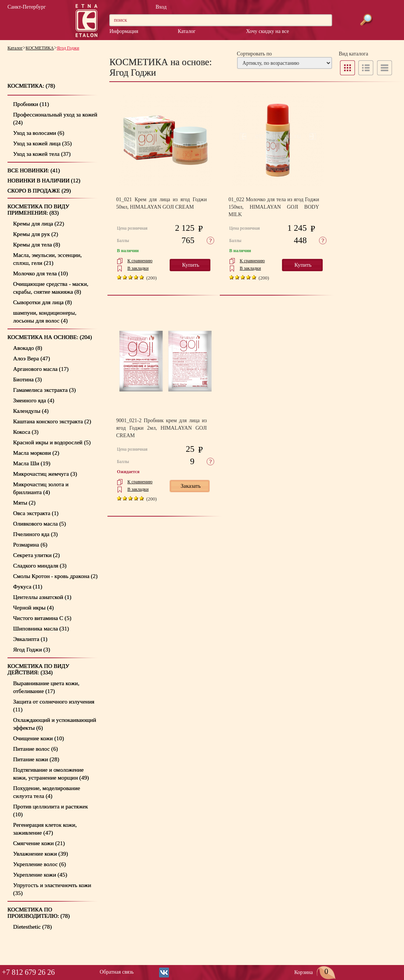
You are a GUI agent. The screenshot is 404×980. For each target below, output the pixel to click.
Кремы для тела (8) (37, 244)
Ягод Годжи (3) (32, 649)
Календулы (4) (31, 411)
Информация (124, 31)
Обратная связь (117, 972)
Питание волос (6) (36, 749)
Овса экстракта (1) (36, 513)
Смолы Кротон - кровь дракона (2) (55, 576)
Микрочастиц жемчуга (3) (45, 474)
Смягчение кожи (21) (39, 843)
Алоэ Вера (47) (32, 358)
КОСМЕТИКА (40, 48)
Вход (161, 7)
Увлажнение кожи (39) (41, 854)
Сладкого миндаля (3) (40, 565)
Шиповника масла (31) (41, 628)
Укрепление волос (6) (40, 864)
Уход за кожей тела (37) (42, 154)
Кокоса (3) (26, 432)
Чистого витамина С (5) (42, 618)
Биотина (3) (28, 379)
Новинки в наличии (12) (44, 181)
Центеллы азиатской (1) (42, 597)
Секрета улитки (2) (37, 555)
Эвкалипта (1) (30, 639)
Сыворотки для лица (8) (42, 302)
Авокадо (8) (28, 348)
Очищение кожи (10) (39, 738)
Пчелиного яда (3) (35, 534)
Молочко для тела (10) (40, 273)
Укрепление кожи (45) (40, 875)
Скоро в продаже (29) (39, 191)
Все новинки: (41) (34, 170)
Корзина (315, 972)
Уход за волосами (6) (39, 133)
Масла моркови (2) (36, 453)
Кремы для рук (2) (36, 234)
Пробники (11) (31, 104)
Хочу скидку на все (267, 31)
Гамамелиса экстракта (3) (44, 390)
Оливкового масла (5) (40, 524)
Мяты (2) (24, 503)
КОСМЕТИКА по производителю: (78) (39, 913)
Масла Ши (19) (32, 463)
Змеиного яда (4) (34, 400)
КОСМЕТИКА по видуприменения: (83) (38, 210)
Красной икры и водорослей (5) (52, 442)
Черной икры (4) (34, 607)
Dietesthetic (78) (32, 927)
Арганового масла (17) (41, 369)
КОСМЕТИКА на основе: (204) (50, 337)
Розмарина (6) (30, 545)
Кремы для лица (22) (39, 223)
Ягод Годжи (68, 48)
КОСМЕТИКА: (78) (31, 86)
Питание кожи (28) (36, 759)
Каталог (187, 31)
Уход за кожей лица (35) (42, 143)
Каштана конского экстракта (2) (52, 421)
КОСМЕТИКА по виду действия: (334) (38, 669)
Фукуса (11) (28, 586)
